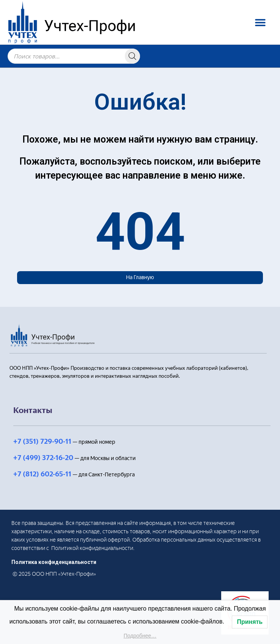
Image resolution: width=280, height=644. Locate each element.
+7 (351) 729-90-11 (42, 441)
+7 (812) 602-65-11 (42, 474)
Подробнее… (140, 636)
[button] (260, 22)
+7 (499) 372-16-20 (43, 458)
